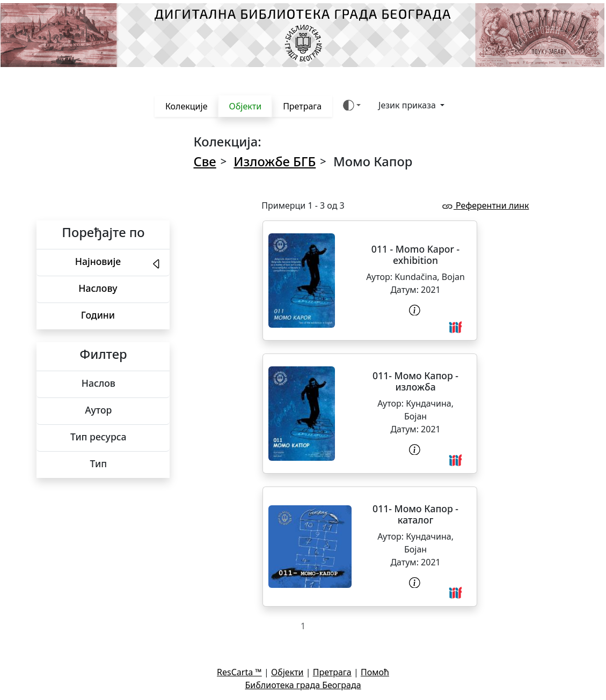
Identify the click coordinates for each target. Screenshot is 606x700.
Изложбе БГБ (275, 161)
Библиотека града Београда (303, 685)
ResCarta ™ (239, 672)
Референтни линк (485, 205)
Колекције (187, 106)
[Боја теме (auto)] (352, 105)
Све (205, 161)
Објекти (245, 106)
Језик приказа (408, 105)
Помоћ (375, 672)
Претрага (302, 106)
